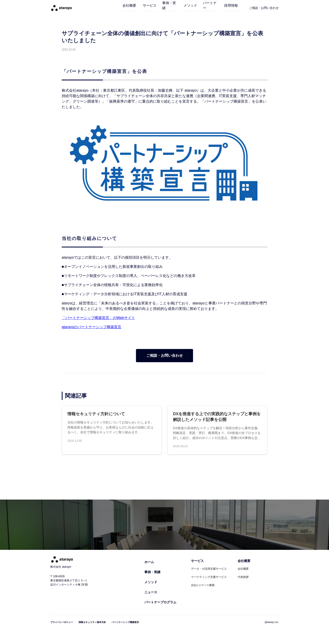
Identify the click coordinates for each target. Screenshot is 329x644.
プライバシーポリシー (62, 622)
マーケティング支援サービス (209, 577)
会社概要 (110, 8)
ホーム (149, 562)
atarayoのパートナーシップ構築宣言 (92, 327)
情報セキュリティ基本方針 (92, 622)
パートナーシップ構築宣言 (125, 622)
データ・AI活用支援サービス (209, 569)
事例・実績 (158, 8)
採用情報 (229, 8)
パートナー (205, 8)
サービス (134, 8)
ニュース (151, 592)
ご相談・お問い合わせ (164, 355)
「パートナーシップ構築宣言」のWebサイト (98, 318)
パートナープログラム (160, 602)
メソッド (181, 8)
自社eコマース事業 (203, 585)
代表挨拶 (243, 577)
